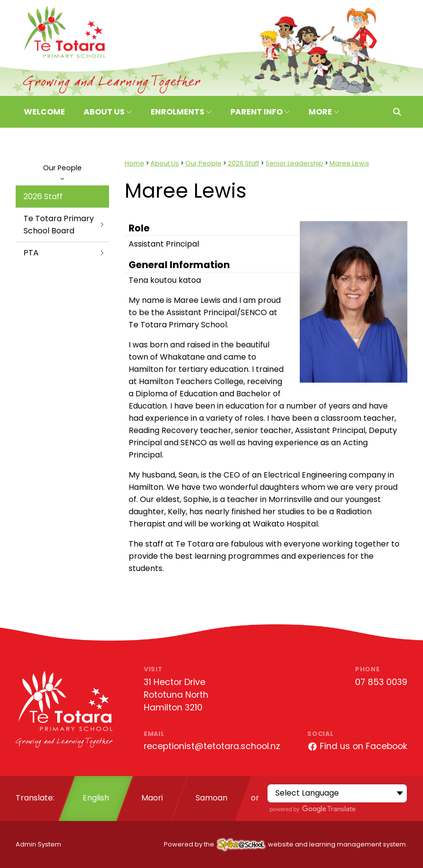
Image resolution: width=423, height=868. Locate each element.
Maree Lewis (349, 163)
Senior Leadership (294, 163)
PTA (64, 253)
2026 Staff (43, 196)
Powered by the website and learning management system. (286, 844)
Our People (62, 171)
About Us (165, 163)
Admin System (38, 844)
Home (134, 163)
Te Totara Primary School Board (64, 225)
